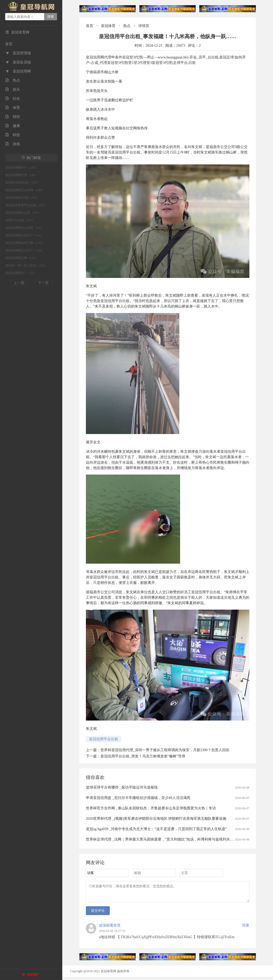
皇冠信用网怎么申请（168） (25, 190)
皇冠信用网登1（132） (21, 273)
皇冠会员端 (18, 62)
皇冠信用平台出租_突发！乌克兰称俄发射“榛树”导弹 (143, 756)
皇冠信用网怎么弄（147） (23, 213)
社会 (13, 99)
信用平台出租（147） (20, 220)
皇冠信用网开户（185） (22, 168)
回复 (246, 928)
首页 (9, 44)
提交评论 (98, 914)
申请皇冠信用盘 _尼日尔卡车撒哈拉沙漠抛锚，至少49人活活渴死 (138, 798)
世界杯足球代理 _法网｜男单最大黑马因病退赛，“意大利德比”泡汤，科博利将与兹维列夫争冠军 (163, 839)
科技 (13, 135)
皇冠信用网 (18, 71)
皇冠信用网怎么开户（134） (25, 250)
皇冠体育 (108, 26)
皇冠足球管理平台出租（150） (26, 205)
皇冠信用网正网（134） (22, 258)
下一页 (43, 283)
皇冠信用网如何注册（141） (25, 243)
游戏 (13, 144)
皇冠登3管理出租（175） (22, 183)
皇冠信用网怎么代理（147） (25, 228)
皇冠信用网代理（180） (22, 175)
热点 (13, 80)
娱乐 (13, 89)
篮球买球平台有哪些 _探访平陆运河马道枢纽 (122, 787)
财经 (13, 117)
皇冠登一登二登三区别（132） (26, 265)
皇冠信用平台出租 (104, 739)
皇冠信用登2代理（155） (22, 198)
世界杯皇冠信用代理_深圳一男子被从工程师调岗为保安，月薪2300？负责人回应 (165, 750)
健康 (13, 126)
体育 (13, 108)
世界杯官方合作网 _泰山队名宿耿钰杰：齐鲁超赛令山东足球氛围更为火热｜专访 (151, 808)
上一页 (19, 283)
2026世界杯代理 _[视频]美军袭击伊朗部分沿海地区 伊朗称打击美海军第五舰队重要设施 (156, 819)
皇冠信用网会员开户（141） (25, 235)
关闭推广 (33, 975)
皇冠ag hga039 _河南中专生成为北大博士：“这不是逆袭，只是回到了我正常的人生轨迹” (156, 829)
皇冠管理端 (18, 53)
